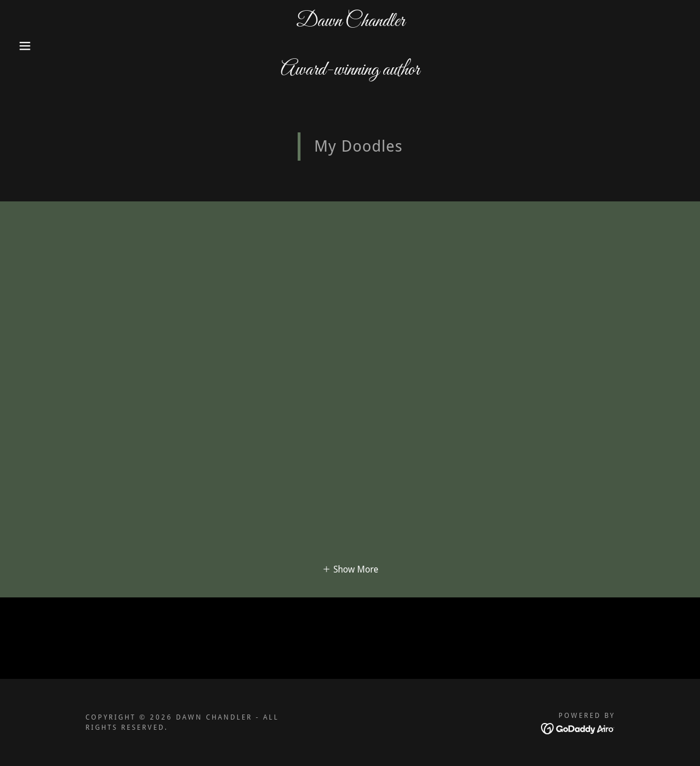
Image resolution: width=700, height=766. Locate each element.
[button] (35, 46)
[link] (350, 72)
